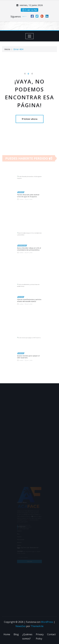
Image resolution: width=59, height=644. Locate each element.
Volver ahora (30, 119)
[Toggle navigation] (29, 36)
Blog (16, 634)
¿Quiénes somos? (27, 636)
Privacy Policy (40, 636)
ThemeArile (37, 626)
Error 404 (18, 50)
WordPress (47, 622)
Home (7, 634)
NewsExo (21, 626)
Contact (51, 634)
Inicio (7, 50)
